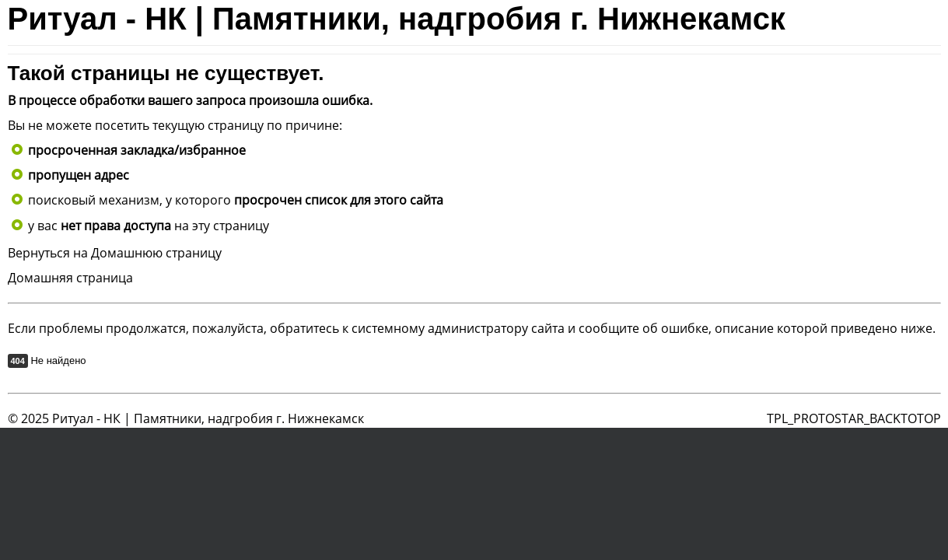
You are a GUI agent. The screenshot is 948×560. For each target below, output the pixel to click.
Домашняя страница (70, 278)
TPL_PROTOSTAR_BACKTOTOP (854, 418)
